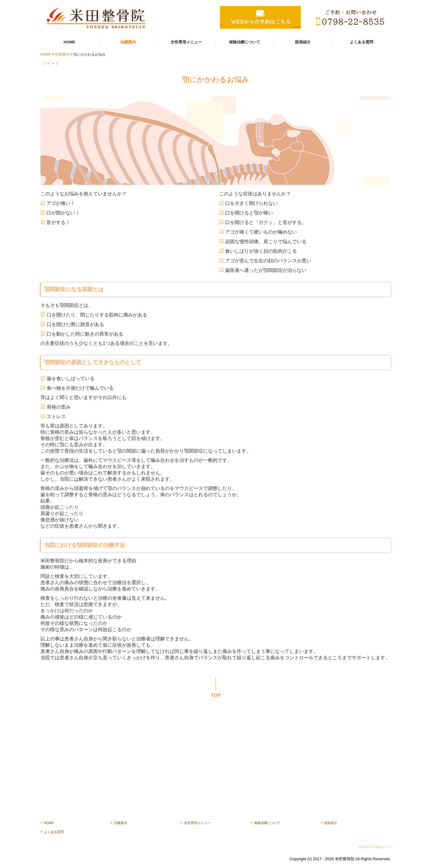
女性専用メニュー (186, 42)
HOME (70, 42)
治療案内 (128, 42)
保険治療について (245, 42)
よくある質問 (362, 42)
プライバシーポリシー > (374, 847)
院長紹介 (303, 42)
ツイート (51, 63)
